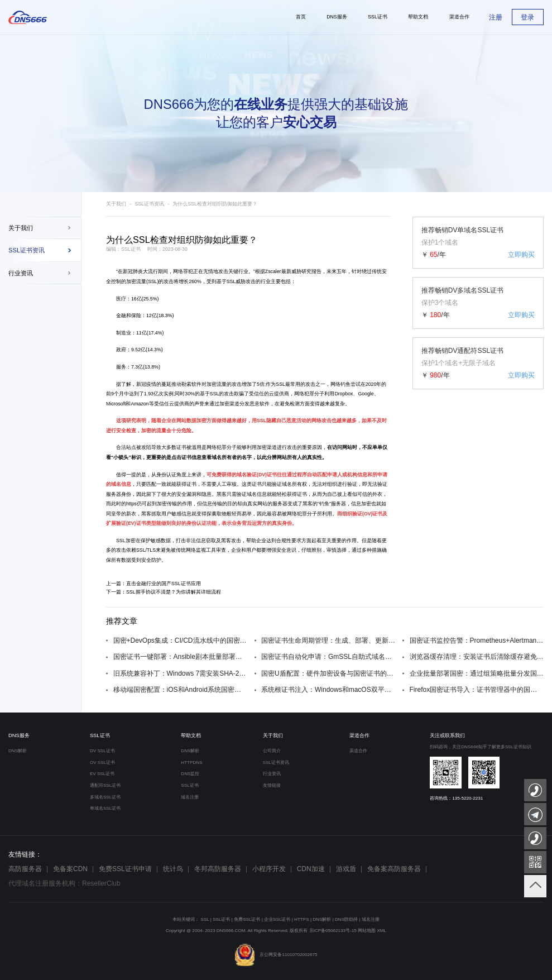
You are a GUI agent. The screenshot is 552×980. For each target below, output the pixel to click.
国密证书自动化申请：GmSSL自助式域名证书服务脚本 (328, 657)
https (131, 504)
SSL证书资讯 (27, 250)
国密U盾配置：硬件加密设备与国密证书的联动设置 (328, 673)
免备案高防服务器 (394, 869)
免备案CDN (70, 869)
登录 (527, 17)
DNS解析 (18, 751)
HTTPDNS (191, 763)
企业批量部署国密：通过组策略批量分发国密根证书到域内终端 (477, 673)
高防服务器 (25, 869)
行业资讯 (21, 273)
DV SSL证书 (102, 751)
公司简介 (272, 751)
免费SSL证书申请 (125, 869)
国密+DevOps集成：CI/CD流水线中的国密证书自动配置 (181, 640)
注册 (496, 17)
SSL (153, 281)
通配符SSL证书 (105, 785)
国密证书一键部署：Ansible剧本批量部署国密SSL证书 (181, 657)
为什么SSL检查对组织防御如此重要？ (215, 204)
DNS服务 (19, 735)
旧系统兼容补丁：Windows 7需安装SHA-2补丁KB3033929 (181, 673)
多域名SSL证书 (105, 797)
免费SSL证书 (247, 919)
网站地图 (367, 931)
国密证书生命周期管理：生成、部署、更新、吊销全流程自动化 (328, 640)
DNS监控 (190, 774)
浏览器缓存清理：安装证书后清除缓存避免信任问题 (477, 657)
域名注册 (190, 797)
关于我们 (21, 228)
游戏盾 (346, 869)
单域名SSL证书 (105, 808)
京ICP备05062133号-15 (333, 931)
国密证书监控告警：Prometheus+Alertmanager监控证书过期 (477, 640)
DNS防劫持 (346, 919)
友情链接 (272, 785)
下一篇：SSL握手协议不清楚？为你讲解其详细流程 (164, 592)
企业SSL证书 (277, 919)
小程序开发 (269, 869)
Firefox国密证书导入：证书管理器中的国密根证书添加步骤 (477, 690)
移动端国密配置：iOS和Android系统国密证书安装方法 (181, 690)
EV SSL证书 (102, 774)
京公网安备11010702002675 (276, 955)
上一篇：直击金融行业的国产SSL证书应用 (153, 584)
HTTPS (302, 919)
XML (381, 931)
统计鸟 (173, 869)
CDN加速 (311, 869)
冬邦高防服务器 (218, 869)
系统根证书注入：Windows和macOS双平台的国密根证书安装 (328, 690)
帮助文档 (191, 735)
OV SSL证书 (102, 763)
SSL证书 (100, 735)
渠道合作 (359, 735)
